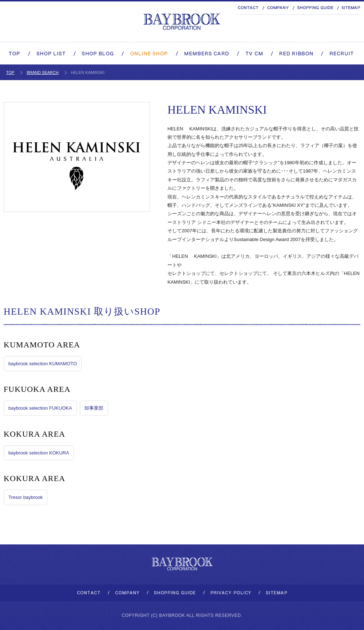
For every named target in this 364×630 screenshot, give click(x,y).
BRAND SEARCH (42, 72)
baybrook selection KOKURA (39, 453)
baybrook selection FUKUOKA (40, 408)
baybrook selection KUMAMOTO (43, 364)
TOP (10, 72)
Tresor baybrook (25, 497)
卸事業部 (94, 408)
